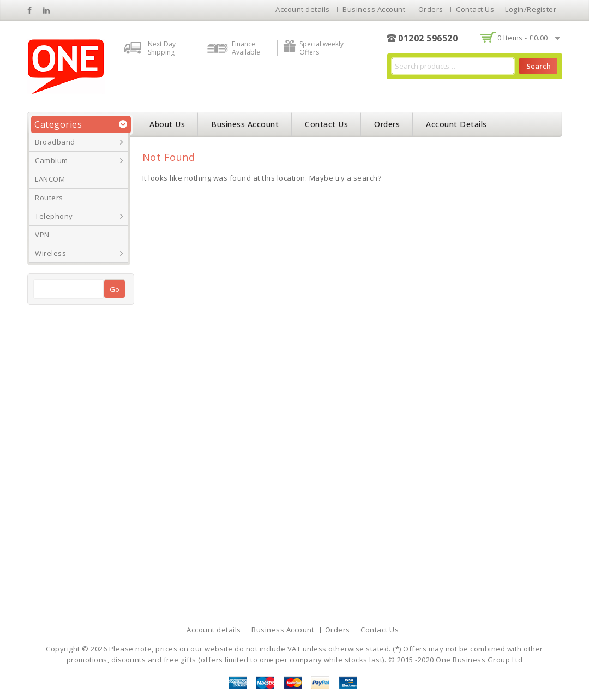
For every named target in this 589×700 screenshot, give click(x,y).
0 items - (523, 38)
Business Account (374, 9)
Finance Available (246, 48)
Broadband (55, 142)
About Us (167, 124)
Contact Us (475, 9)
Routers (49, 198)
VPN (42, 235)
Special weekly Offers (321, 48)
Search (539, 66)
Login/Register (531, 9)
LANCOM (50, 179)
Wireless (50, 253)
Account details (303, 9)
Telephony (54, 216)
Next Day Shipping (162, 48)
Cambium (52, 160)
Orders (431, 9)
